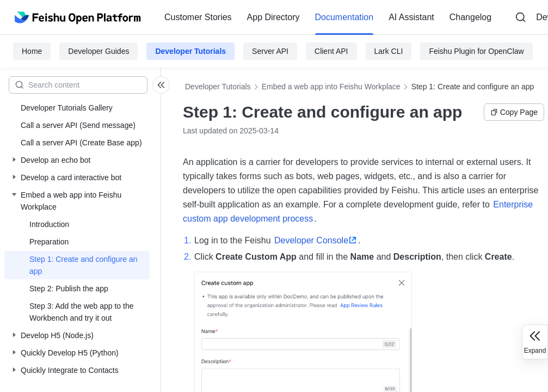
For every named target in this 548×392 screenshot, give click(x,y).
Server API (270, 51)
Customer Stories (198, 17)
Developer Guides (98, 51)
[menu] (328, 17)
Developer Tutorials (190, 51)
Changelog (470, 17)
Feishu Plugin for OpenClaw (476, 51)
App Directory (273, 17)
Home (32, 51)
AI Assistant (411, 17)
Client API (331, 51)
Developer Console (311, 240)
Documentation (344, 17)
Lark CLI (389, 51)
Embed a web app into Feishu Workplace (331, 87)
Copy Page (514, 112)
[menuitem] (198, 17)
